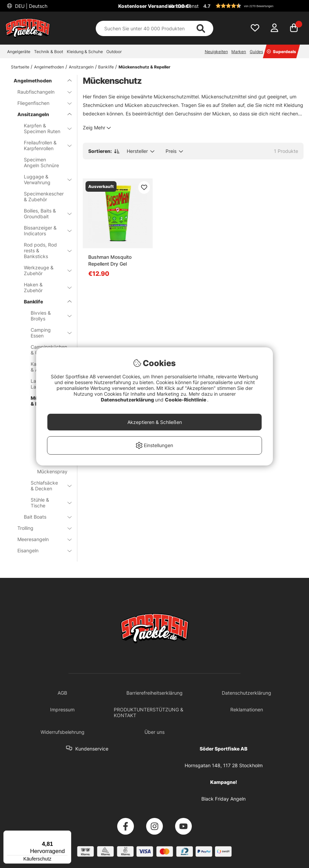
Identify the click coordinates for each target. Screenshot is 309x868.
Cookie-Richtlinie (186, 400)
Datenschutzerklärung (128, 400)
